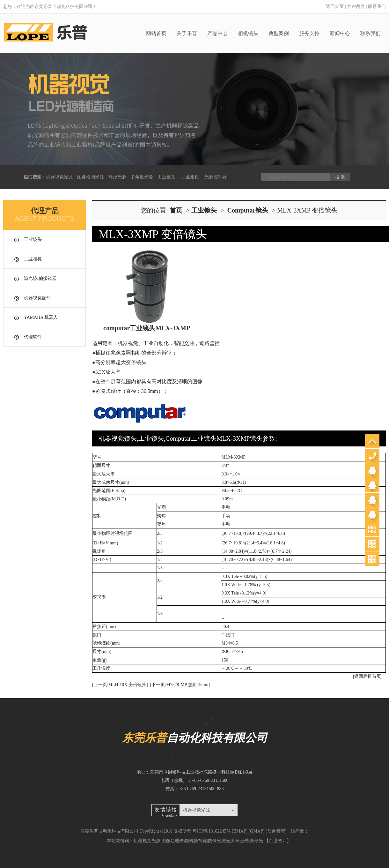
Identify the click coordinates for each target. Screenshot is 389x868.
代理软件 (33, 337)
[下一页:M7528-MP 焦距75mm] (180, 685)
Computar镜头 (248, 210)
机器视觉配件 (37, 298)
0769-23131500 (372, 456)
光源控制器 (216, 177)
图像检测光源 (91, 177)
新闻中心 (340, 33)
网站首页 (156, 33)
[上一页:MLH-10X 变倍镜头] (120, 685)
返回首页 (335, 7)
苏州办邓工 (372, 515)
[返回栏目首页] (368, 676)
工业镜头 (166, 177)
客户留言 (356, 7)
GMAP (256, 831)
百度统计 (278, 841)
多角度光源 (142, 177)
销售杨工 (372, 500)
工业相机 (190, 177)
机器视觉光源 (59, 177)
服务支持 (309, 33)
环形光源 (117, 177)
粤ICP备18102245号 (212, 831)
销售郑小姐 (372, 471)
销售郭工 (372, 485)
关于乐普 (187, 33)
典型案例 (279, 33)
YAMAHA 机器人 (41, 317)
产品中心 (217, 33)
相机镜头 (248, 33)
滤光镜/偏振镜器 (40, 278)
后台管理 (276, 831)
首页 (176, 210)
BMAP (240, 831)
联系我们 (377, 7)
